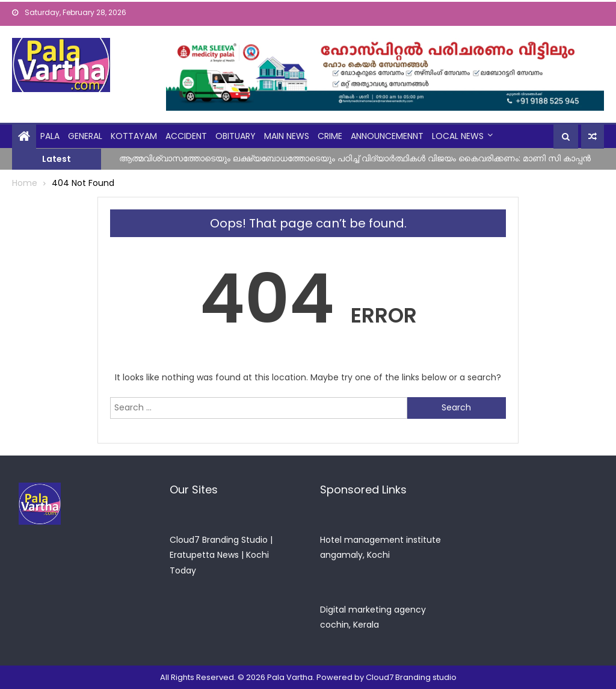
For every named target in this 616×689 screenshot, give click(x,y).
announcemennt (387, 136)
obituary (236, 136)
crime (330, 136)
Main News (287, 136)
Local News (458, 136)
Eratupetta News (204, 555)
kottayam (134, 136)
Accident (186, 136)
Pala (50, 136)
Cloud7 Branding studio (411, 677)
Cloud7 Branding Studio (219, 540)
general (85, 136)
